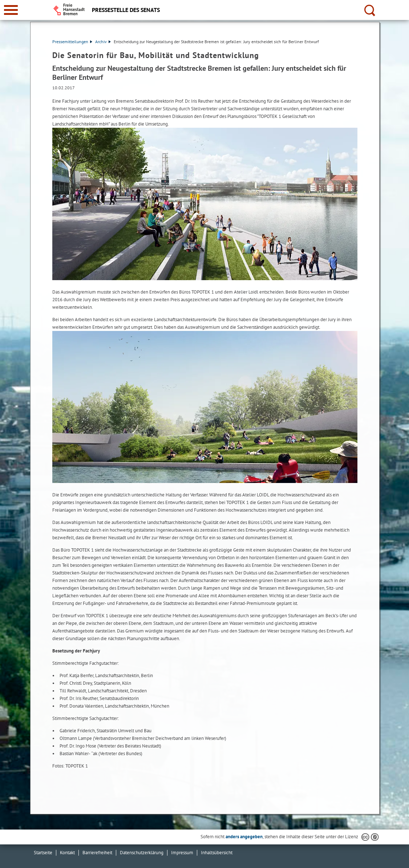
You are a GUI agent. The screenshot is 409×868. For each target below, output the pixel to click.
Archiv (103, 42)
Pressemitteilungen (72, 42)
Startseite (43, 853)
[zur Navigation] (11, 10)
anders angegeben (244, 837)
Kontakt (67, 853)
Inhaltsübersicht (217, 853)
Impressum (182, 853)
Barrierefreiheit (97, 853)
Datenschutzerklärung (142, 853)
